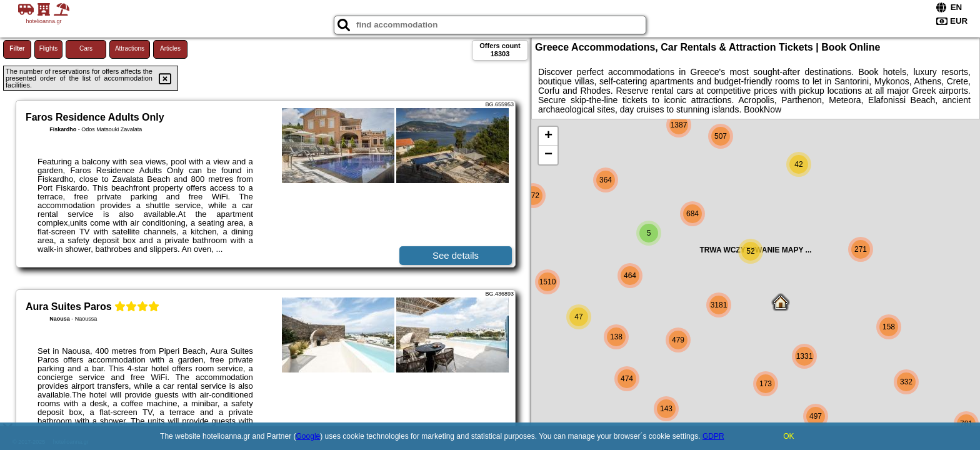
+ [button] (548, 136)
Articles (170, 48)
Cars (86, 48)
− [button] (548, 155)
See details (456, 255)
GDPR (713, 436)
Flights (48, 48)
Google (308, 436)
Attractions (130, 48)
